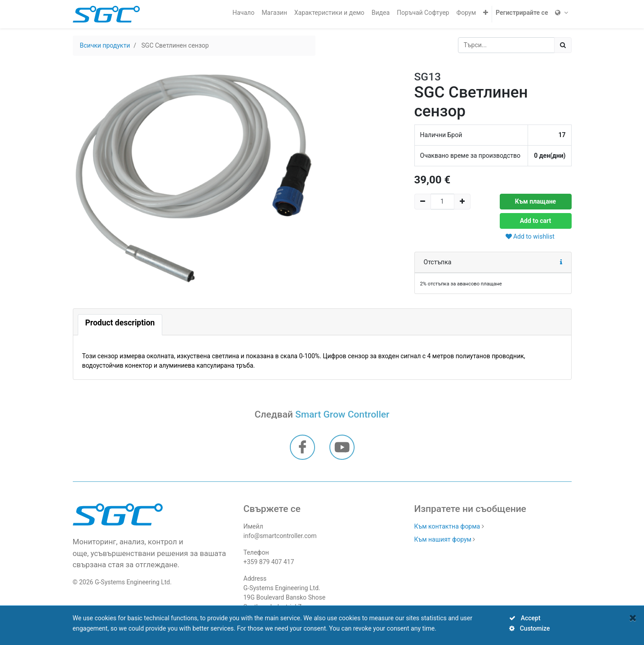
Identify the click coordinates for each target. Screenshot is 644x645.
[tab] (120, 325)
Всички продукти (105, 45)
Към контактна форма (447, 526)
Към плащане (535, 201)
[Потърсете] (563, 45)
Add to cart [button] (536, 221)
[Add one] (462, 202)
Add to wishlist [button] (530, 236)
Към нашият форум (443, 539)
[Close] (633, 618)
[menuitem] (243, 13)
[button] (486, 13)
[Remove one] (423, 202)
